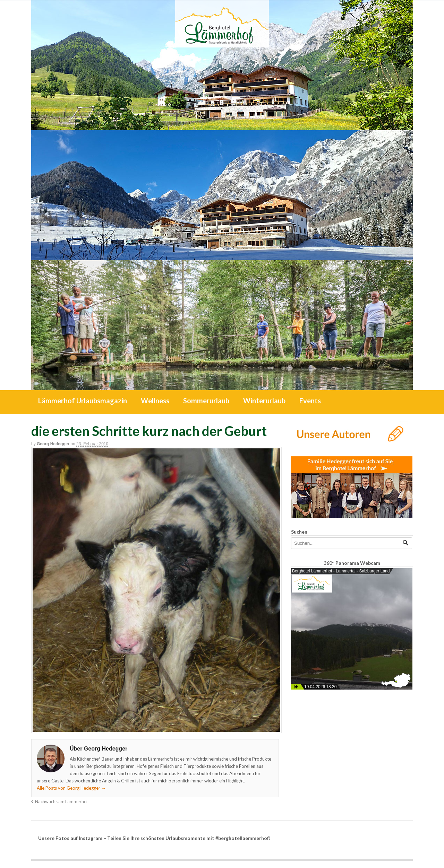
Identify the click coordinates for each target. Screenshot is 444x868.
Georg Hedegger (53, 444)
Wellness (155, 401)
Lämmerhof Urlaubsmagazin (83, 401)
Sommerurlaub (206, 401)
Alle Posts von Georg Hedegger (71, 788)
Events (310, 401)
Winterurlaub (264, 401)
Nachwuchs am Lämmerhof (61, 802)
